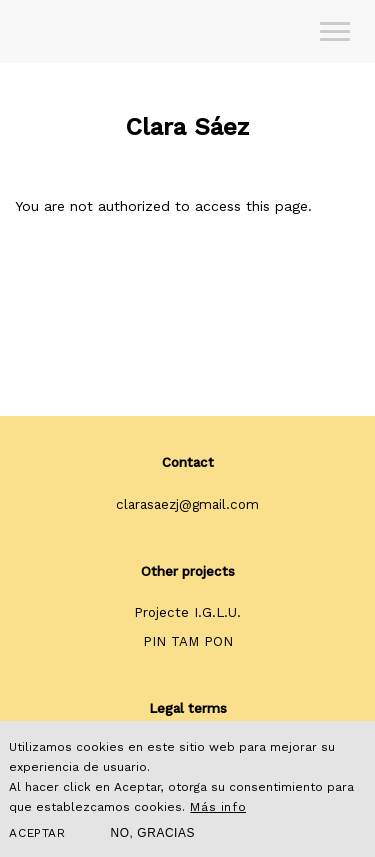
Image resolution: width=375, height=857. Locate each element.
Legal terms (188, 708)
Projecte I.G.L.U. (187, 612)
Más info (218, 807)
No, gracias (153, 833)
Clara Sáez (187, 127)
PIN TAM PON (188, 641)
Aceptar (37, 833)
